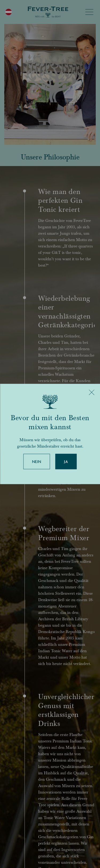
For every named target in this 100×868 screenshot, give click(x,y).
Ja (66, 462)
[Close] (91, 392)
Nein (37, 462)
